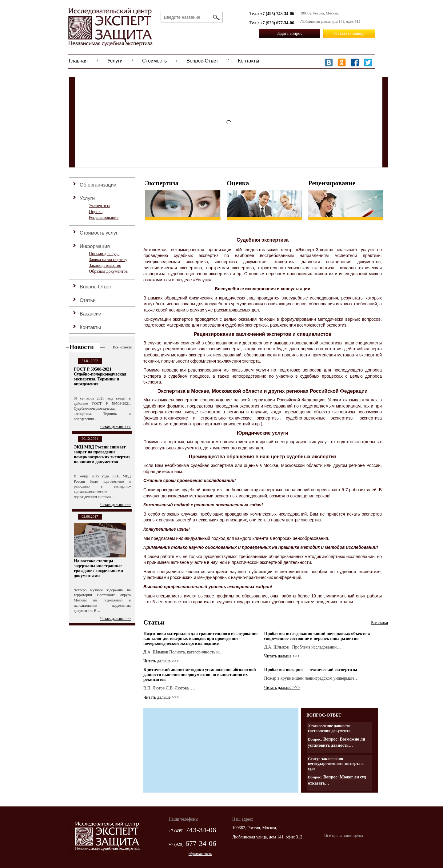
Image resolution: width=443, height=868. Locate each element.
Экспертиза (99, 206)
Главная (78, 61)
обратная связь (200, 854)
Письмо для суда (104, 254)
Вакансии (91, 314)
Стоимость (154, 61)
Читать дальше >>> (116, 427)
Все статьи (379, 623)
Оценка (96, 212)
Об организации (98, 185)
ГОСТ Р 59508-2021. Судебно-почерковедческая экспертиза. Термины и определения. (100, 377)
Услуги (115, 61)
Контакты (248, 61)
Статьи (88, 300)
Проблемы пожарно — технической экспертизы (311, 670)
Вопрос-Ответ (202, 61)
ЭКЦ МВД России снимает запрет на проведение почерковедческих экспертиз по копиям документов (102, 454)
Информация (95, 246)
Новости (82, 347)
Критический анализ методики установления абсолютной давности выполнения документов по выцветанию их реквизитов (200, 675)
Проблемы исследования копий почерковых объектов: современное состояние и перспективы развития (317, 636)
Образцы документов (108, 271)
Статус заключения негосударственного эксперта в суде (336, 764)
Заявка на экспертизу (108, 260)
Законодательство (105, 265)
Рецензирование (104, 217)
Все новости (123, 347)
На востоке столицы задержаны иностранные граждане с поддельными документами (98, 568)
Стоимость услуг (99, 233)
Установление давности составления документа (329, 728)
